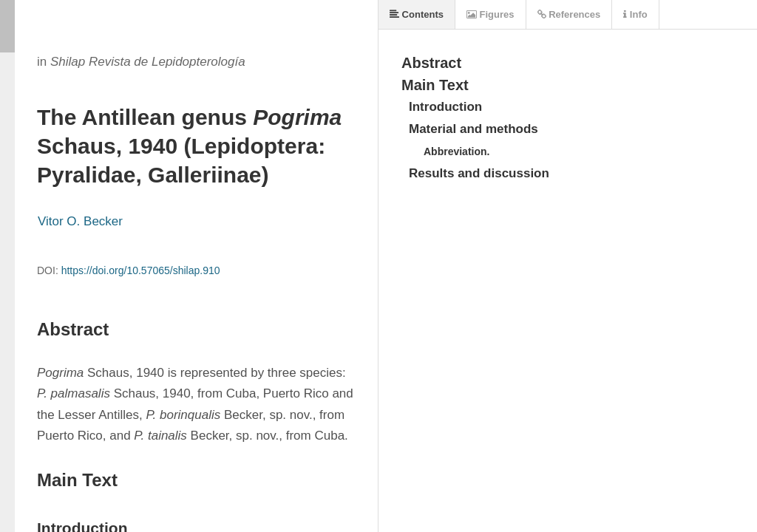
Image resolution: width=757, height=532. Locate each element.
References (569, 14)
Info (635, 14)
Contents (417, 14)
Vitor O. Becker (80, 221)
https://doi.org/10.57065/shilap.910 (141, 270)
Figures (490, 14)
